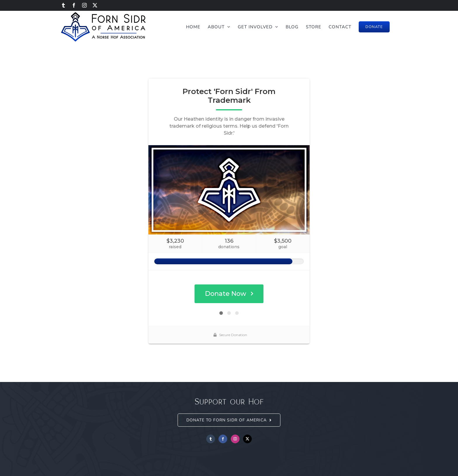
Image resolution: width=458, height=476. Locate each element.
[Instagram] (235, 439)
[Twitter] (247, 439)
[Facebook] (223, 439)
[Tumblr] (211, 439)
